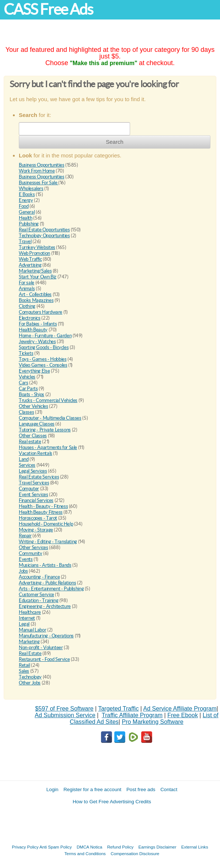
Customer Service (36, 595)
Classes (26, 412)
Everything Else (34, 371)
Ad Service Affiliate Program (180, 709)
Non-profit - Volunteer (41, 648)
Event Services (34, 495)
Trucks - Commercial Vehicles (48, 400)
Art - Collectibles (35, 294)
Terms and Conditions (85, 853)
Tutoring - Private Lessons (45, 430)
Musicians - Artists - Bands (45, 565)
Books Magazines (36, 300)
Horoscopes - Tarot (38, 518)
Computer (29, 489)
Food (24, 206)
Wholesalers (31, 188)
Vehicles (27, 377)
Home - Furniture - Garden (45, 336)
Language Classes (37, 424)
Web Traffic (30, 259)
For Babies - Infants (38, 324)
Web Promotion (34, 253)
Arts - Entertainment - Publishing (51, 589)
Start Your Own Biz (38, 277)
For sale (27, 283)
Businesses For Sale (39, 183)
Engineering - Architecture (45, 606)
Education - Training (39, 600)
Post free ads (141, 789)
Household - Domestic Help (46, 524)
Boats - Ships (32, 394)
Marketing (29, 642)
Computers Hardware (41, 312)
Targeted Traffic (118, 709)
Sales (24, 671)
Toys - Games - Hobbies (43, 359)
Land (24, 459)
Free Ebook (183, 715)
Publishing (29, 224)
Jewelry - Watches (37, 341)
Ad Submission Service (65, 715)
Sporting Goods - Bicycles (44, 347)
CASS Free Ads (48, 9)
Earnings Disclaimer (158, 847)
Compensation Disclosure (135, 853)
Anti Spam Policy (56, 847)
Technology (30, 677)
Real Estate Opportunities (44, 230)
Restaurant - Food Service (44, 659)
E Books (27, 194)
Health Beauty (33, 330)
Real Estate (30, 653)
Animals (27, 289)
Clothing (27, 306)
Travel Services (34, 483)
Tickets (26, 353)
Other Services (34, 547)
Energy (26, 200)
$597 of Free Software (64, 709)
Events (26, 559)
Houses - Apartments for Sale (48, 447)
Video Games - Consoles (43, 365)
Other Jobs (30, 683)
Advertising (30, 265)
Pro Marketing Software (152, 722)
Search (115, 142)
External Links (195, 847)
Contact (169, 789)
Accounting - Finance (39, 577)
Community (31, 553)
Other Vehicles (34, 406)
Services (27, 465)
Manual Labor (32, 630)
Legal (24, 624)
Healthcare (30, 612)
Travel (25, 241)
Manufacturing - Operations (46, 636)
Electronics (30, 318)
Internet (27, 618)
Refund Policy (121, 847)
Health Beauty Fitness (41, 512)
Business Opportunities (41, 165)
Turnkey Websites (37, 247)
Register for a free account (92, 789)
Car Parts (28, 389)
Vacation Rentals (36, 453)
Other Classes (33, 436)
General (27, 212)
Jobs (23, 571)
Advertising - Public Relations (47, 583)
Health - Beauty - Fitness (43, 506)
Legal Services (33, 471)
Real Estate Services (39, 477)
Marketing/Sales (35, 271)
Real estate (30, 442)
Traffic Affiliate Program (132, 715)
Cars (23, 383)
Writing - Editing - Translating (48, 542)
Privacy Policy (25, 847)
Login (53, 789)
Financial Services (36, 500)
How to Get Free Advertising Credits (112, 802)
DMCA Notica (90, 847)
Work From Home (37, 171)
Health (26, 218)
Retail (25, 665)
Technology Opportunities (44, 236)
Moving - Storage (36, 530)
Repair (25, 536)
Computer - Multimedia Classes (50, 418)
